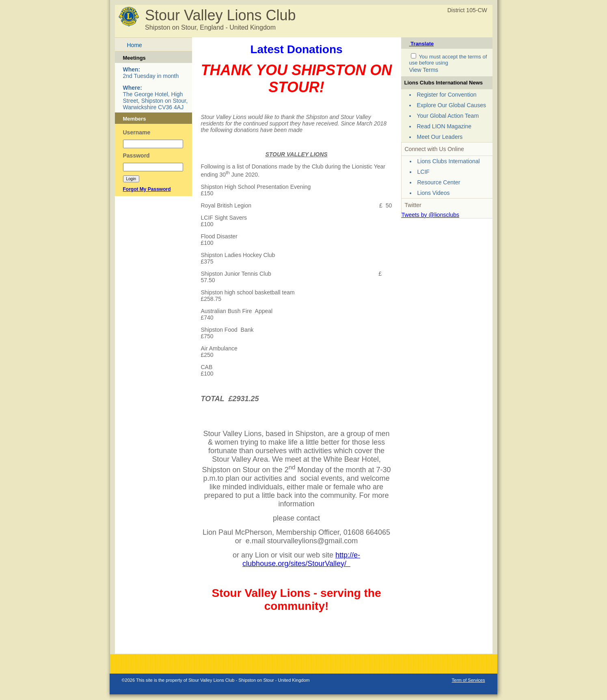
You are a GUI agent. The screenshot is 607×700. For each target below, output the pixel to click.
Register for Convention (447, 95)
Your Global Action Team (448, 116)
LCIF (423, 172)
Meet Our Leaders (440, 137)
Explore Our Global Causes (451, 105)
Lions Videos (434, 193)
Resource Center (439, 182)
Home (135, 45)
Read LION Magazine (444, 126)
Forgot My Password (147, 189)
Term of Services (469, 680)
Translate (422, 44)
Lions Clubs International (449, 161)
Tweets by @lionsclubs (431, 215)
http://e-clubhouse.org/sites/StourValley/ (301, 559)
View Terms (424, 70)
